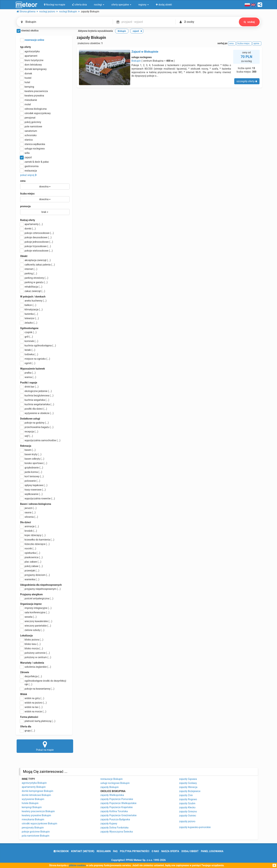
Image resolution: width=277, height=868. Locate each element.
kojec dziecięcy (33, 535)
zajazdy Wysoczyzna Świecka (117, 832)
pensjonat (28, 118)
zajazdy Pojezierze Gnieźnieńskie (118, 815)
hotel (25, 82)
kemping (27, 87)
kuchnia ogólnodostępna (38, 346)
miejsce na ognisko (35, 359)
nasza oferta (170, 851)
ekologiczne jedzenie (36, 391)
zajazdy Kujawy (109, 823)
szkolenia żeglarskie (36, 667)
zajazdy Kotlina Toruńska (114, 811)
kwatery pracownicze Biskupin (38, 811)
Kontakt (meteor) (83, 851)
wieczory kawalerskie (36, 621)
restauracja (29, 171)
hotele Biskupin (30, 803)
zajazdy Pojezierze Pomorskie (117, 799)
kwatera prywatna (32, 96)
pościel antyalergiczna (37, 598)
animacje (30, 526)
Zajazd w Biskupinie (145, 52)
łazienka (29, 314)
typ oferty (26, 47)
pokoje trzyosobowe (36, 246)
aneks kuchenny (33, 301)
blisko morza (32, 648)
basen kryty (31, 454)
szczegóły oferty (247, 81)
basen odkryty (32, 459)
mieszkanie (29, 100)
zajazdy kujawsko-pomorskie (195, 827)
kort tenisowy (32, 476)
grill (26, 337)
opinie (257, 43)
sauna (28, 512)
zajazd (26, 157)
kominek (29, 341)
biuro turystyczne (32, 60)
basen (28, 450)
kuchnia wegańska (35, 400)
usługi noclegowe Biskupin (115, 783)
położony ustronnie (35, 653)
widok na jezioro (33, 703)
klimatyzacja (31, 309)
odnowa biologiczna (33, 109)
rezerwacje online (32, 40)
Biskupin (136, 61)
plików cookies (77, 865)
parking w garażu (34, 282)
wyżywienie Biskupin (33, 799)
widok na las (31, 707)
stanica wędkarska (33, 144)
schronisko (28, 135)
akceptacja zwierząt (35, 260)
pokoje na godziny (34, 423)
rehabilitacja (31, 287)
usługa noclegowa (32, 149)
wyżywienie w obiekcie (37, 413)
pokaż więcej (28, 175)
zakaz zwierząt (33, 291)
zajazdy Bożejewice (190, 791)
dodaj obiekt (190, 851)
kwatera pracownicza (34, 91)
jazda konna (31, 472)
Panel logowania (212, 851)
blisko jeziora (32, 640)
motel (26, 104)
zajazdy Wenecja (188, 787)
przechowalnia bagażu (37, 427)
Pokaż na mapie (45, 746)
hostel (26, 78)
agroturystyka (30, 51)
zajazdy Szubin (187, 803)
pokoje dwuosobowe (36, 237)
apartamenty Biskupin (34, 787)
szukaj (249, 22)
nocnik (28, 548)
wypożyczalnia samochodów (40, 440)
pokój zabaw (31, 566)
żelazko (29, 323)
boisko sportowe (34, 463)
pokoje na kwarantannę (37, 689)
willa (25, 153)
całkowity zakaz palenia (37, 265)
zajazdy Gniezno (188, 811)
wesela (28, 617)
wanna (28, 377)
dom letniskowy (31, 65)
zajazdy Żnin (186, 795)
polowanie (30, 481)
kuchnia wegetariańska (37, 404)
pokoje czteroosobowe (37, 233)
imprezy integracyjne (36, 608)
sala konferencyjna (35, 612)
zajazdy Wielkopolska (112, 795)
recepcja (29, 432)
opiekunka (30, 553)
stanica (26, 140)
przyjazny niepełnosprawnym (40, 589)
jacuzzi (28, 508)
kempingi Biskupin (32, 807)
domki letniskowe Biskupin (36, 795)
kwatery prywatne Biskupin (36, 815)
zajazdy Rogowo (188, 799)
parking (29, 273)
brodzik (29, 531)
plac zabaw (31, 562)
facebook (61, 851)
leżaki (28, 350)
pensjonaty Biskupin (33, 828)
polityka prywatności (135, 851)
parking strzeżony (34, 278)
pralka (28, 373)
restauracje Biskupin (111, 779)
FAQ (115, 851)
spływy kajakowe (34, 485)
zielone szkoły (32, 630)
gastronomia (29, 166)
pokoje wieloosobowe (36, 251)
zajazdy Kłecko (187, 807)
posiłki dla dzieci (34, 409)
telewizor (30, 318)
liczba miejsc (27, 194)
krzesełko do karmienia (37, 540)
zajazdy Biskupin (110, 787)
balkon (28, 305)
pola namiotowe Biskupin (36, 836)
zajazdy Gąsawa (188, 779)
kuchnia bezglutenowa (37, 395)
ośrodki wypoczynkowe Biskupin (39, 823)
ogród (28, 363)
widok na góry (32, 698)
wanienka (30, 579)
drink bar (29, 387)
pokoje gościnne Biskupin (36, 832)
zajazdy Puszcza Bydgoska (115, 819)
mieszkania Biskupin (33, 819)
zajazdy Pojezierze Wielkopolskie (118, 803)
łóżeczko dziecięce (35, 544)
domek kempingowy (33, 69)
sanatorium (29, 131)
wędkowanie (31, 494)
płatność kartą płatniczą (38, 721)
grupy (28, 731)
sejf (26, 436)
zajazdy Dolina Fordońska (114, 828)
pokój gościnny (31, 122)
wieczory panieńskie (36, 626)
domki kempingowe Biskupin (37, 791)
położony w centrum (36, 657)
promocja (25, 206)
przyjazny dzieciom (35, 575)
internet (29, 269)
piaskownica (31, 557)
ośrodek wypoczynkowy (35, 113)
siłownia (29, 517)
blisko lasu (30, 644)
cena (23, 181)
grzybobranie (32, 468)
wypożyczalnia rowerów (38, 498)
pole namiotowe (31, 126)
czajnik (28, 332)
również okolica (28, 31)
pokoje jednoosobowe (37, 242)
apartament (29, 56)
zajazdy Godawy (188, 783)
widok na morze (33, 711)
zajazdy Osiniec (188, 816)
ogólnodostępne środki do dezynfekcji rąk (43, 682)
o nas (155, 851)
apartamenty (31, 224)
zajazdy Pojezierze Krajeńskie (117, 807)
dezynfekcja (31, 676)
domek (26, 73)
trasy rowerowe (33, 490)
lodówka (29, 354)
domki (28, 229)
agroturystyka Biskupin (34, 783)
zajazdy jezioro (187, 821)
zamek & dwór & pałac (35, 162)
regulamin (104, 851)
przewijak (30, 571)
